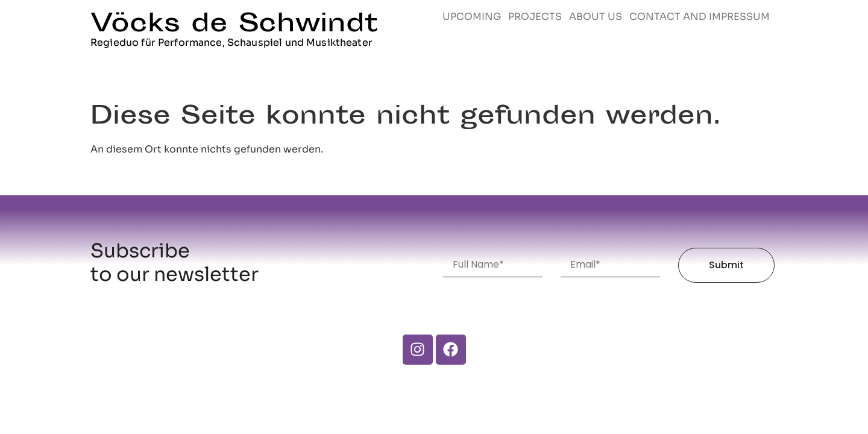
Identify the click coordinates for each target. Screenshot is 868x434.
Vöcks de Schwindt (234, 25)
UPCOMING (472, 17)
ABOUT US (596, 17)
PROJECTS (535, 17)
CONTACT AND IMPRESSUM (700, 17)
